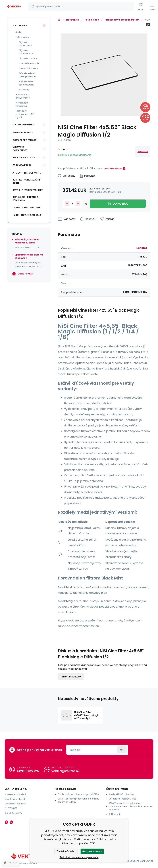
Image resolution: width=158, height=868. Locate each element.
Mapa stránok (30, 863)
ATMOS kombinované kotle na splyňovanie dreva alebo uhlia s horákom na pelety (131, 806)
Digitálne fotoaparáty (25, 44)
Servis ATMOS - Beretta (121, 794)
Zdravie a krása (22, 165)
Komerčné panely (28, 68)
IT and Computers (23, 125)
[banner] (14, 7)
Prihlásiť (122, 750)
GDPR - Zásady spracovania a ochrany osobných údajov (78, 800)
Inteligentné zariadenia (22, 104)
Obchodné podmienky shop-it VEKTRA (78, 794)
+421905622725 (28, 771)
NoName (143, 151)
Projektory (24, 90)
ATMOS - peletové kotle (27, 173)
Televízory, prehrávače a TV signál (25, 114)
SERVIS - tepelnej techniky (28, 190)
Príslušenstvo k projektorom (26, 83)
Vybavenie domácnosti (20, 149)
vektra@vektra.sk (65, 771)
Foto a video (92, 20)
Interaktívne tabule (29, 63)
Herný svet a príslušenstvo (23, 96)
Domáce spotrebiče (24, 140)
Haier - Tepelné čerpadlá (27, 215)
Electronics (73, 20)
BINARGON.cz (147, 861)
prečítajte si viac (113, 168)
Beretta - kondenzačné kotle (26, 181)
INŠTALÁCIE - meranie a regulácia (25, 199)
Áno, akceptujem (92, 851)
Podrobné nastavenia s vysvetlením (79, 857)
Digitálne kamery (28, 58)
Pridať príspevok (71, 677)
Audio (19, 32)
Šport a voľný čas (24, 157)
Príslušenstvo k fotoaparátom (122, 20)
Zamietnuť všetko (66, 851)
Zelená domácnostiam (26, 207)
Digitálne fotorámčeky (26, 52)
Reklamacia (115, 814)
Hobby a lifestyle (23, 132)
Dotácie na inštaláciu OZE (122, 799)
